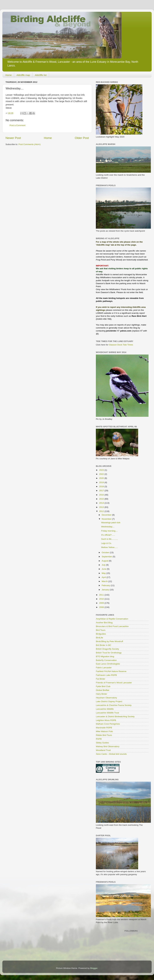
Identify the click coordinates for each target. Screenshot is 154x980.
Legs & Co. (106, 543)
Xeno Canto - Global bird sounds (111, 754)
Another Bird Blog (104, 623)
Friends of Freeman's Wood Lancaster (114, 683)
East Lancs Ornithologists (108, 664)
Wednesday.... (108, 527)
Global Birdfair (103, 690)
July (104, 565)
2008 (102, 607)
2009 (102, 603)
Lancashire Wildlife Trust (107, 713)
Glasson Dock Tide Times (121, 345)
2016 (102, 495)
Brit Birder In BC (104, 645)
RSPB (99, 739)
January (106, 590)
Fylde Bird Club (103, 686)
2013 (102, 507)
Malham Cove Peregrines (108, 724)
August (105, 561)
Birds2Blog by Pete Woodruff (109, 641)
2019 (102, 482)
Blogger (94, 968)
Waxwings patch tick (111, 523)
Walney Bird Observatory (108, 746)
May (104, 573)
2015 (102, 499)
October (106, 552)
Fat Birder (100, 679)
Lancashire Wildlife (105, 709)
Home (8, 75)
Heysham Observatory (106, 698)
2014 (102, 503)
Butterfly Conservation (106, 660)
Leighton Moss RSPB (106, 720)
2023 (102, 470)
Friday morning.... (109, 531)
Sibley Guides (102, 743)
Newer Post (13, 138)
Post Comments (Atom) (30, 144)
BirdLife (99, 638)
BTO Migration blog (105, 656)
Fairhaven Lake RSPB (106, 675)
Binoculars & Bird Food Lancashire (112, 626)
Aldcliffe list (41, 75)
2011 (102, 595)
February (106, 585)
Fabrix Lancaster (104, 668)
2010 (102, 599)
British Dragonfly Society (107, 649)
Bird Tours (101, 630)
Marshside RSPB (104, 728)
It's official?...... (108, 535)
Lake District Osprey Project (109, 701)
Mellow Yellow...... (110, 547)
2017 (102, 491)
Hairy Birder (101, 694)
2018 (102, 486)
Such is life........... (110, 539)
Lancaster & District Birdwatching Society (115, 716)
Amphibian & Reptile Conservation (112, 619)
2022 (102, 474)
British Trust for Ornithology (109, 653)
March (105, 581)
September (107, 557)
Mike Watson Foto (104, 731)
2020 (102, 478)
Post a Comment (18, 125)
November (107, 519)
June (104, 569)
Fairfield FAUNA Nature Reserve (111, 671)
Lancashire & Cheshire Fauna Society (114, 705)
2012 (102, 511)
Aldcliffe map (23, 75)
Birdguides (101, 634)
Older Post (82, 138)
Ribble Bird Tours (104, 735)
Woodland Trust (103, 750)
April (104, 577)
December (107, 515)
